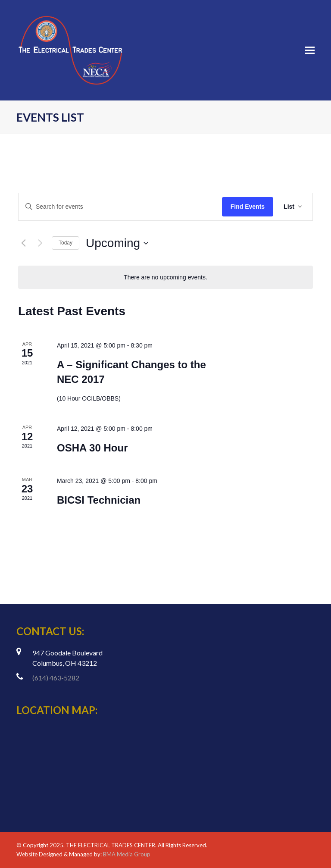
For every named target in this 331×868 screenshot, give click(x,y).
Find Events (248, 207)
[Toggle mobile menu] (310, 50)
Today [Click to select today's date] (66, 243)
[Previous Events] (23, 243)
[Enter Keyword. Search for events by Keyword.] (120, 207)
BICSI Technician (99, 500)
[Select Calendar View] (293, 207)
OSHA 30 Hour (92, 448)
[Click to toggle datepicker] (117, 243)
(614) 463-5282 (56, 678)
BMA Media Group (127, 854)
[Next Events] (40, 243)
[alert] (165, 277)
